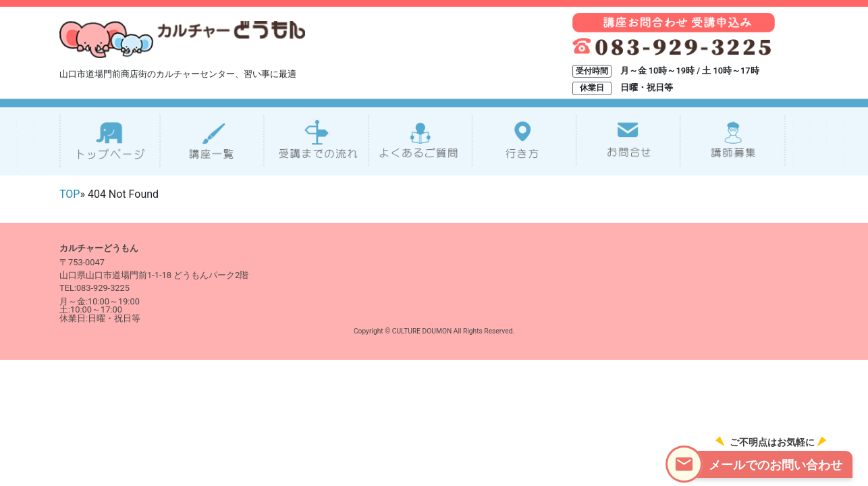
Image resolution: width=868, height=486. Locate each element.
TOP (70, 194)
